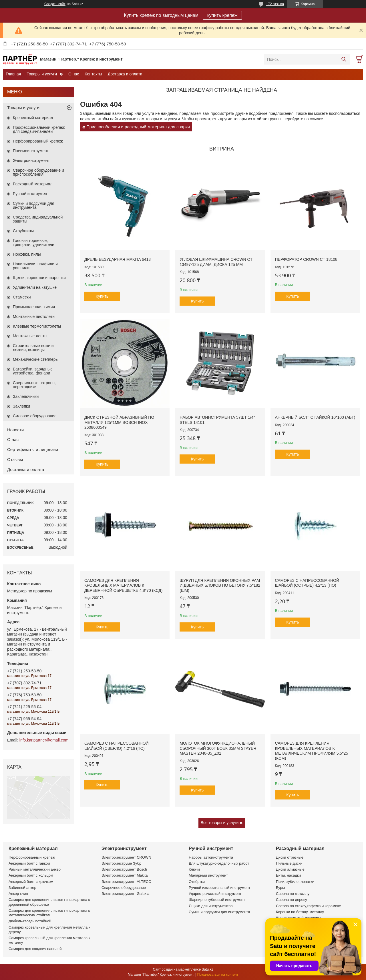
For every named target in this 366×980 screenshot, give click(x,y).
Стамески (22, 297)
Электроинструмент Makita (125, 875)
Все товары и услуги (220, 823)
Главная (13, 74)
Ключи (194, 869)
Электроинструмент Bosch (124, 869)
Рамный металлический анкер (35, 869)
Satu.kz (207, 969)
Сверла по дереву (292, 900)
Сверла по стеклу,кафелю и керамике (309, 906)
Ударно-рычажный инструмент (215, 894)
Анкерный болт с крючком (31, 882)
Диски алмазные (290, 869)
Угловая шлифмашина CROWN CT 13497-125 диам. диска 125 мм (216, 262)
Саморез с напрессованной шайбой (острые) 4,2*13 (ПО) (307, 583)
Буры (280, 888)
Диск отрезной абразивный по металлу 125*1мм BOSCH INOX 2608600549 (119, 422)
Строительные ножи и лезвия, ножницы (33, 348)
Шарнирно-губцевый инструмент (217, 900)
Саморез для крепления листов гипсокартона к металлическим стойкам (49, 913)
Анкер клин (18, 894)
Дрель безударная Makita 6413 (118, 259)
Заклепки (21, 406)
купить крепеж (222, 15)
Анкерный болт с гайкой (29, 863)
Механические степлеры (36, 359)
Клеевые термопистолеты (37, 326)
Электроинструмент (31, 161)
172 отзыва (275, 4)
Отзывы (15, 459)
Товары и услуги (42, 74)
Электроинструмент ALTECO (126, 882)
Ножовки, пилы (27, 254)
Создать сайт (55, 4)
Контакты (93, 74)
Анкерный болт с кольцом (31, 875)
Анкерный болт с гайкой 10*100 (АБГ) (315, 417)
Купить (102, 296)
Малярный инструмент (208, 875)
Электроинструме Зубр (121, 863)
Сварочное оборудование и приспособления (38, 172)
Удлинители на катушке (35, 287)
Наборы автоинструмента (211, 857)
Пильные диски (289, 863)
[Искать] (344, 59)
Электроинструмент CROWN (126, 857)
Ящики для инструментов (211, 906)
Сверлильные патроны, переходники (35, 385)
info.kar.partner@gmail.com (44, 740)
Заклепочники (26, 396)
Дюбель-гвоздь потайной (30, 921)
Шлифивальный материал (299, 918)
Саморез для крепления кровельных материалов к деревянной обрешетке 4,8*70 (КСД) (123, 585)
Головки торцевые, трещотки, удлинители (34, 243)
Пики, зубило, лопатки (295, 882)
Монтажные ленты (30, 336)
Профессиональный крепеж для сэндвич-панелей (39, 129)
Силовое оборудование (35, 416)
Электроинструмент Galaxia (125, 894)
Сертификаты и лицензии (33, 449)
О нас (74, 74)
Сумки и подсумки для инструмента (34, 205)
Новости (15, 430)
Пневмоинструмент (31, 151)
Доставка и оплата (125, 74)
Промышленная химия (34, 307)
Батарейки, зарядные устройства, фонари (33, 371)
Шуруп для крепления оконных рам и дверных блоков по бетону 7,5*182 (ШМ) (220, 585)
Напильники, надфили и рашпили (35, 266)
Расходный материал (33, 184)
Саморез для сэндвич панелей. (36, 949)
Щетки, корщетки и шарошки (39, 278)
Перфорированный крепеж (38, 141)
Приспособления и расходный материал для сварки (138, 127)
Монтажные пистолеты (34, 316)
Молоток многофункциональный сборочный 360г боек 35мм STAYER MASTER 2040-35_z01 (218, 748)
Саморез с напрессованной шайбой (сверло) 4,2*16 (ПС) (117, 746)
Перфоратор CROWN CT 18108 (306, 259)
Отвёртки (197, 882)
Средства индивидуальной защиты (38, 219)
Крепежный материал (33, 118)
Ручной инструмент (31, 194)
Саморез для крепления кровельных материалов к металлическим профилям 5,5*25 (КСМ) (311, 751)
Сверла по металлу (293, 894)
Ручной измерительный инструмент (219, 888)
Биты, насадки (288, 875)
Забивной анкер (22, 888)
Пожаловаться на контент (218, 975)
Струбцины (23, 231)
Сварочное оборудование (124, 888)
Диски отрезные (290, 857)
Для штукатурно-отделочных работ (219, 863)
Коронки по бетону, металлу (300, 912)
